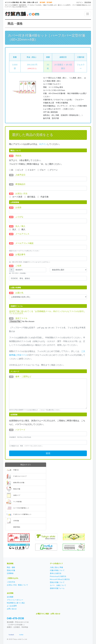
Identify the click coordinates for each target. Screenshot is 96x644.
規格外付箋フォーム (57, 588)
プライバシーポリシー (15, 600)
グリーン (53, 170)
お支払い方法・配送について (17, 585)
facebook (11, 635)
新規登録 (88, 2)
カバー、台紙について (58, 585)
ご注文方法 (11, 582)
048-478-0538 (15, 618)
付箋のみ (16, 470)
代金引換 (44, 197)
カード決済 (17, 197)
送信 (48, 453)
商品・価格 (11, 567)
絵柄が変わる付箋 (19, 483)
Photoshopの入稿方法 (58, 576)
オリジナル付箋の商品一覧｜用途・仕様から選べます (21, 2)
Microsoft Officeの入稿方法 (60, 579)
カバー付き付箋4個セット (21, 508)
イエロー (31, 170)
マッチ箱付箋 (17, 502)
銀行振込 (31, 197)
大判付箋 (16, 521)
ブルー (42, 170)
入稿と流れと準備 (56, 567)
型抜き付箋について (57, 582)
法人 (14, 229)
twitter (21, 635)
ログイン (80, 2)
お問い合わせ (12, 609)
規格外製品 (17, 527)
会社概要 (10, 597)
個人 (23, 229)
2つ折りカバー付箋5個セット (22, 514)
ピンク (20, 170)
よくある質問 (12, 606)
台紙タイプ (17, 495)
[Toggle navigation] (88, 14)
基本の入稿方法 (56, 573)
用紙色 (15, 156)
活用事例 (10, 573)
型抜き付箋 (17, 489)
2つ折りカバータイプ (20, 476)
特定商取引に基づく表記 (16, 603)
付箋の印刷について (57, 570)
